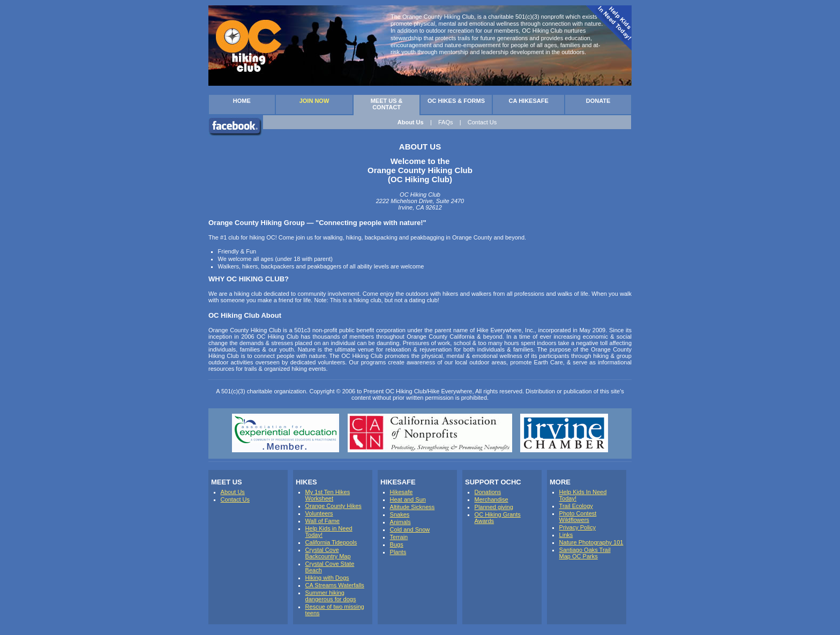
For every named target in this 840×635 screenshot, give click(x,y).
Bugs (397, 544)
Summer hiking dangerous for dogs (331, 596)
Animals (400, 522)
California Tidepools (331, 542)
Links (566, 535)
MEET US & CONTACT (387, 104)
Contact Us (482, 122)
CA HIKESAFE (529, 101)
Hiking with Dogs (327, 578)
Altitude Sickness (412, 507)
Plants (398, 552)
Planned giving (494, 507)
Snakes (400, 514)
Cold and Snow (410, 529)
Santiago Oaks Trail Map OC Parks (585, 553)
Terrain (399, 537)
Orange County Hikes (333, 506)
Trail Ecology (576, 506)
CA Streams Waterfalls (335, 585)
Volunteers (319, 513)
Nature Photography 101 (591, 542)
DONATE (598, 101)
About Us (411, 122)
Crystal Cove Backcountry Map (328, 553)
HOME (242, 101)
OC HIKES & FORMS (456, 101)
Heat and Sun (408, 499)
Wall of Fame (322, 521)
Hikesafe (402, 492)
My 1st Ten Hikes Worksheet (328, 495)
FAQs (446, 122)
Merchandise (492, 499)
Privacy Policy (577, 527)
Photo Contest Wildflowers (578, 517)
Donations (488, 492)
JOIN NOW (314, 101)
